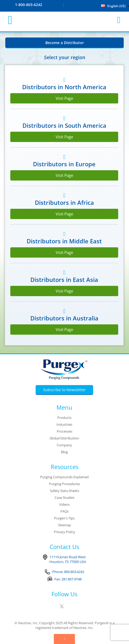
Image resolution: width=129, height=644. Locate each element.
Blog (64, 452)
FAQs (64, 511)
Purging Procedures (64, 484)
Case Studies (64, 498)
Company (64, 445)
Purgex (65, 20)
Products (64, 418)
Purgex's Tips (64, 518)
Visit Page (64, 98)
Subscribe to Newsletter (64, 390)
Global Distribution (64, 438)
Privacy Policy (64, 532)
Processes (64, 431)
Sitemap (64, 525)
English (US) (113, 6)
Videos (64, 504)
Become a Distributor (65, 43)
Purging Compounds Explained (64, 477)
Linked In (70, 606)
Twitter (62, 606)
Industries (64, 424)
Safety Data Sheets (64, 491)
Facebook (56, 606)
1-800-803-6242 (29, 5)
